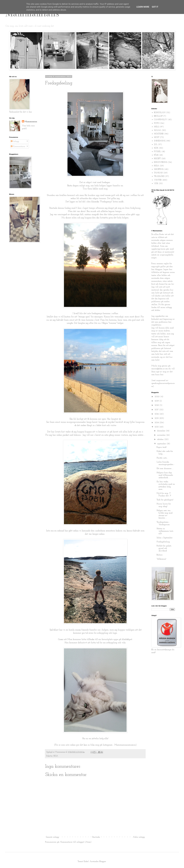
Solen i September (165, 538)
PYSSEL (157, 152)
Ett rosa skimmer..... (165, 468)
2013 (157, 427)
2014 (157, 423)
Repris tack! (162, 447)
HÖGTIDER (159, 134)
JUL (156, 145)
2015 (157, 418)
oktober (161, 439)
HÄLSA (158, 130)
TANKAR (158, 173)
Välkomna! (161, 559)
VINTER (158, 180)
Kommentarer (18, 146)
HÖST (157, 137)
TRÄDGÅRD (159, 176)
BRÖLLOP (158, 116)
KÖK (156, 148)
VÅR (156, 184)
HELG (157, 127)
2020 (157, 397)
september (162, 444)
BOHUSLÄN (160, 113)
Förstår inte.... (162, 458)
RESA (56, 756)
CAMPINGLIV (161, 120)
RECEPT (157, 159)
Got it (155, 7)
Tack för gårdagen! (165, 500)
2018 (157, 405)
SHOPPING (159, 169)
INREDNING (160, 141)
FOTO (157, 123)
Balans (160, 555)
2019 (157, 401)
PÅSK (156, 155)
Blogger (103, 861)
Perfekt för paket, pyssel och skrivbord (164, 548)
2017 (157, 410)
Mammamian (31, 122)
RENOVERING (161, 162)
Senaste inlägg (52, 837)
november (162, 435)
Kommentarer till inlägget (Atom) (76, 842)
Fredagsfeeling (163, 542)
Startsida (96, 837)
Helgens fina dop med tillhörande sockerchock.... (165, 475)
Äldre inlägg (139, 837)
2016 (157, 414)
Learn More (143, 7)
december (162, 431)
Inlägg (15, 141)
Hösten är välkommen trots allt (165, 531)
